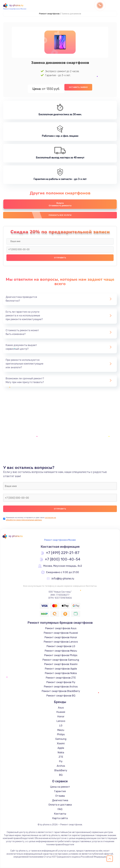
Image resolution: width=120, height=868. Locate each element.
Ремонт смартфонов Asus (61, 628)
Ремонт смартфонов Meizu (61, 651)
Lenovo (61, 721)
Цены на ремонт (60, 787)
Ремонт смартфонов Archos (61, 687)
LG (61, 726)
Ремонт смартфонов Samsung (61, 660)
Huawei (61, 712)
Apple (61, 748)
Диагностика (60, 800)
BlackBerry (61, 770)
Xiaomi (61, 743)
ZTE (61, 757)
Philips (61, 734)
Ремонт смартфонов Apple (61, 669)
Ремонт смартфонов (49, 14)
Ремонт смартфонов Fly (61, 682)
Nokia (61, 752)
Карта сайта (60, 818)
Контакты (60, 814)
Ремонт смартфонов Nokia (61, 673)
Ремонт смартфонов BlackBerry (61, 691)
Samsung (61, 739)
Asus (61, 708)
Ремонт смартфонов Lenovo (61, 642)
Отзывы (60, 796)
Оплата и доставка (60, 805)
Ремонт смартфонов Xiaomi (61, 664)
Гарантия (60, 791)
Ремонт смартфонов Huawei (61, 633)
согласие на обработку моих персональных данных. (31, 519)
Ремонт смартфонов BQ (61, 696)
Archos (61, 766)
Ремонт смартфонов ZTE (61, 678)
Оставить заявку (78, 87)
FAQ (60, 809)
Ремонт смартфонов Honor (61, 637)
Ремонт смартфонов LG (61, 646)
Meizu (61, 730)
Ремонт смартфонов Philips (61, 655)
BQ (61, 775)
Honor (61, 717)
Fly (61, 761)
